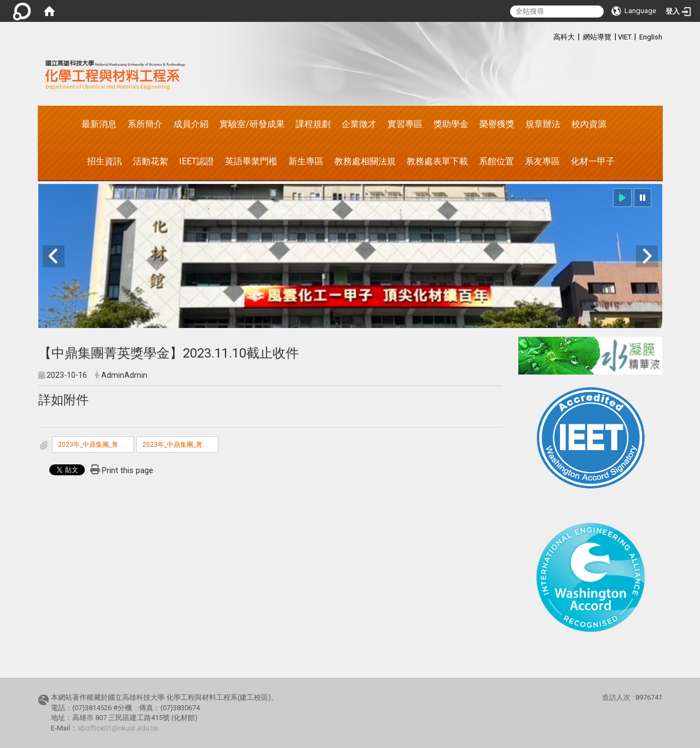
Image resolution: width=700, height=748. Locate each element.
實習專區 (405, 124)
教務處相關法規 (365, 161)
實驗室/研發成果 (252, 124)
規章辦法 (543, 124)
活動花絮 (151, 161)
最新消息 (99, 124)
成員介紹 (191, 124)
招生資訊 (105, 161)
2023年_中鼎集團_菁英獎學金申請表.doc (180, 445)
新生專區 (306, 161)
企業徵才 (359, 124)
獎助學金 (451, 124)
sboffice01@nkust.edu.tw (118, 728)
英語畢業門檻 (251, 161)
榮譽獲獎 (497, 124)
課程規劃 (313, 124)
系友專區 (542, 161)
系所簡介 (145, 124)
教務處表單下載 (437, 161)
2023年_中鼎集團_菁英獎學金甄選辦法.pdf (96, 445)
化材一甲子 (593, 161)
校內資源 (589, 124)
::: (548, 35)
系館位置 (496, 161)
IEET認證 (196, 161)
